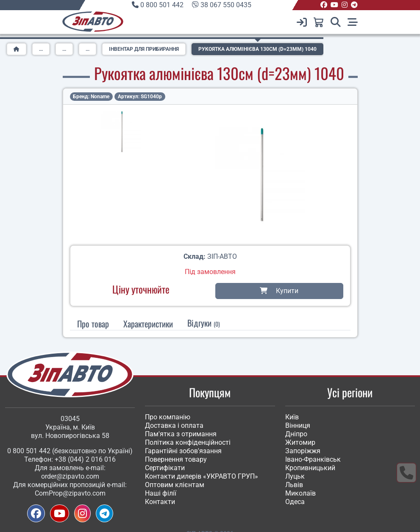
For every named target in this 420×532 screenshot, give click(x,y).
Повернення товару (176, 459)
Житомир (300, 442)
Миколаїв (300, 493)
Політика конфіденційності (188, 442)
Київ (292, 417)
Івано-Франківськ (313, 459)
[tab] (148, 323)
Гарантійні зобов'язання (183, 451)
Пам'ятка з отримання (181, 434)
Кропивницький (310, 468)
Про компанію (168, 417)
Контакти (160, 502)
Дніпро (296, 434)
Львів (294, 485)
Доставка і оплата (174, 425)
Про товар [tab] (93, 324)
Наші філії (161, 493)
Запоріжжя (303, 451)
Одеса (295, 502)
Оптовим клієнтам (175, 485)
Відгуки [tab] (204, 323)
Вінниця (298, 425)
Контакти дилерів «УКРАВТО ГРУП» (202, 476)
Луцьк (295, 476)
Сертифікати (165, 468)
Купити (279, 291)
